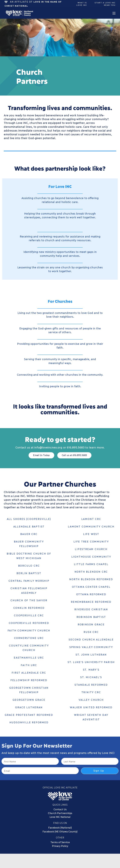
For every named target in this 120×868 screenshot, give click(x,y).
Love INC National (60, 816)
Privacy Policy (60, 845)
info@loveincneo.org (48, 447)
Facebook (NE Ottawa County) (60, 830)
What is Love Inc (82, 4)
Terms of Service (60, 841)
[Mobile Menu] (114, 13)
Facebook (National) (60, 826)
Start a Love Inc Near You (105, 4)
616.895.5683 (76, 447)
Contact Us (60, 808)
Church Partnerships (60, 812)
